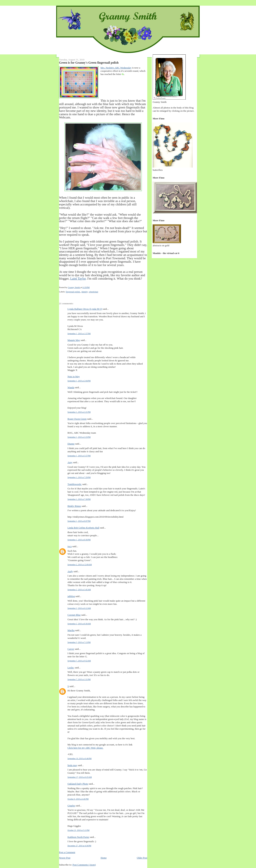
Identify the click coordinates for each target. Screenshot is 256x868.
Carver (71, 649)
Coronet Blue (74, 615)
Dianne (71, 444)
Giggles (71, 806)
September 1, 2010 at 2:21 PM (79, 412)
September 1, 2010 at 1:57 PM (79, 334)
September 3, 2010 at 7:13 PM (79, 642)
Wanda (71, 387)
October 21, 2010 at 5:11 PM (78, 830)
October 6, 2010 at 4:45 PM (78, 799)
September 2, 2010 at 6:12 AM (79, 608)
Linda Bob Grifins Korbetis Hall (83, 528)
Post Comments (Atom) (84, 865)
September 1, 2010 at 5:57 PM (79, 456)
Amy (70, 462)
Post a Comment (67, 852)
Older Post (142, 858)
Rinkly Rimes (74, 506)
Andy (70, 571)
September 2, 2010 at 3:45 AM (79, 590)
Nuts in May (74, 376)
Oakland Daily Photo (78, 784)
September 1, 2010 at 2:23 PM (79, 437)
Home (104, 858)
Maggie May (74, 340)
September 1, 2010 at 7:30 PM (79, 499)
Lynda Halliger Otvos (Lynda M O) (85, 309)
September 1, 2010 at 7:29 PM (79, 477)
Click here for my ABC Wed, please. (85, 748)
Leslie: (71, 668)
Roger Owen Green (77, 419)
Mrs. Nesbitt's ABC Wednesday (116, 68)
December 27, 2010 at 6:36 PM (79, 846)
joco (70, 546)
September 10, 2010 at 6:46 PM (80, 759)
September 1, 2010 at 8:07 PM (79, 521)
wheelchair (94, 292)
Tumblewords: (75, 484)
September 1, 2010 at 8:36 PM (79, 540)
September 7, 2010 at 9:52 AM (79, 661)
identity (85, 292)
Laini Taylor (78, 279)
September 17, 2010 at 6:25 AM (80, 777)
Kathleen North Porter (78, 837)
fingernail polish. (73, 292)
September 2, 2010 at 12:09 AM (80, 565)
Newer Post (65, 858)
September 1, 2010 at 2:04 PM (79, 381)
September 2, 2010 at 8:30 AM (79, 624)
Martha (71, 630)
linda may (72, 765)
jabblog (71, 596)
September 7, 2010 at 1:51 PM (79, 679)
